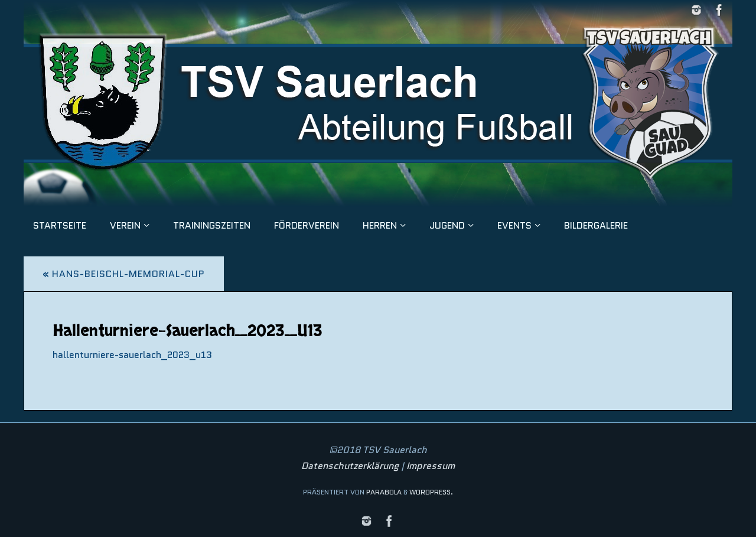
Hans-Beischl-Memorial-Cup (124, 274)
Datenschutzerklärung (350, 466)
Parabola (384, 492)
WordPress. (431, 492)
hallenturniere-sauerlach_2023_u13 (132, 355)
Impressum (431, 466)
